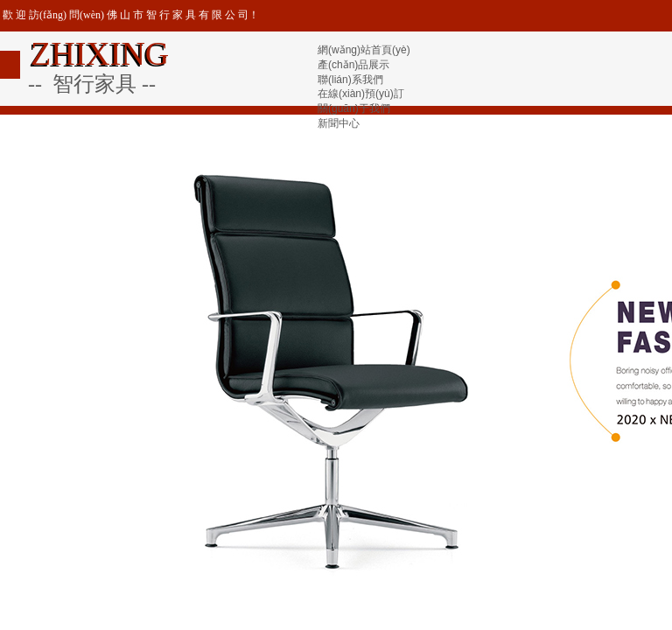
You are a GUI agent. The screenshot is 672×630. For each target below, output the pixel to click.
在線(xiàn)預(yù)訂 (361, 94)
